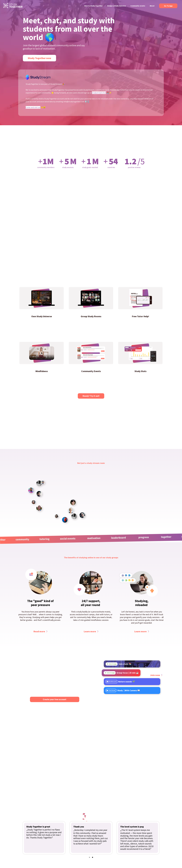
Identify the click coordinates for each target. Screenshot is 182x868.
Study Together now (39, 58)
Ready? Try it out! (91, 396)
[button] (89, 857)
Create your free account (55, 699)
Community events (138, 6)
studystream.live (99, 93)
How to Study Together (93, 6)
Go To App (168, 6)
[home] (13, 6)
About (152, 6)
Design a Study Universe (117, 6)
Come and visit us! (33, 107)
